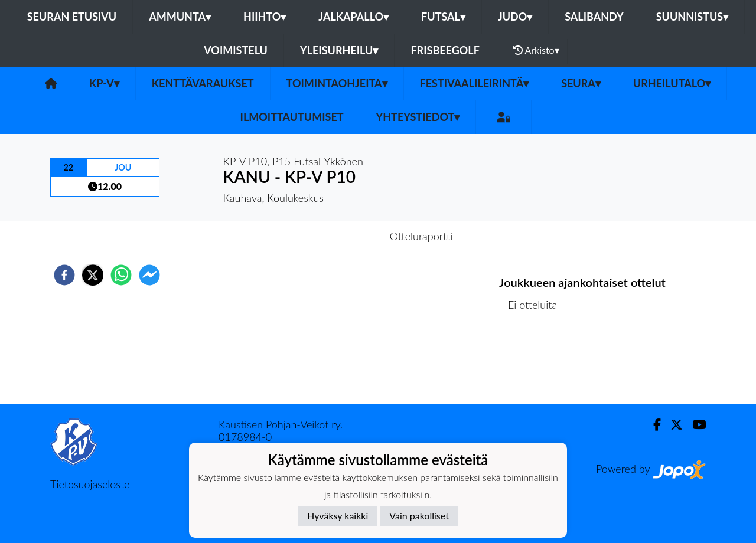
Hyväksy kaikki (338, 516)
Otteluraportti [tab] (421, 236)
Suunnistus (693, 17)
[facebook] (64, 275)
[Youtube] (694, 425)
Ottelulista (537, 364)
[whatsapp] (121, 275)
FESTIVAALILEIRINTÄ (475, 83)
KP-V (104, 83)
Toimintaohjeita (337, 83)
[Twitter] (672, 425)
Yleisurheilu (339, 50)
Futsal (443, 17)
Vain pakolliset (419, 516)
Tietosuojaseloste (90, 484)
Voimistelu (236, 50)
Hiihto (265, 17)
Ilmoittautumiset (292, 117)
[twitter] (93, 275)
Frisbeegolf (445, 50)
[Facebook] (652, 425)
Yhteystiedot (418, 117)
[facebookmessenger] (149, 275)
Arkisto (536, 50)
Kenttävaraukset (203, 83)
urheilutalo (672, 83)
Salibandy (594, 17)
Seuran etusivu (72, 17)
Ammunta (180, 17)
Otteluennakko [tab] (337, 236)
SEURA (581, 83)
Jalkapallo (353, 17)
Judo (515, 17)
